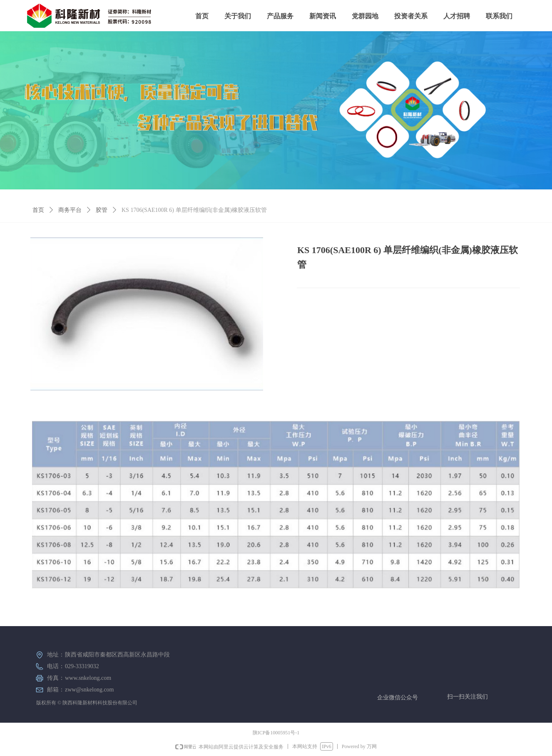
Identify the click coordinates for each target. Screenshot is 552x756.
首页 (38, 210)
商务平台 (70, 210)
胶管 (102, 210)
